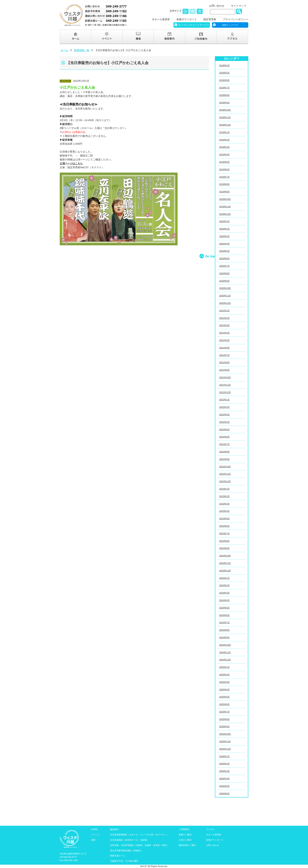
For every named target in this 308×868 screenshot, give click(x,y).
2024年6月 (224, 615)
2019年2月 (224, 140)
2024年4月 (224, 600)
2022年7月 (224, 444)
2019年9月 (224, 192)
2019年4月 (224, 154)
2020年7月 (224, 266)
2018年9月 (224, 103)
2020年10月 (225, 288)
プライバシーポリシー (236, 19)
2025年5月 (224, 697)
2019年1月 (224, 132)
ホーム (65, 50)
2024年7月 (224, 622)
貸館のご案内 (185, 835)
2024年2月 (224, 585)
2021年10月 (225, 377)
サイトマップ (239, 6)
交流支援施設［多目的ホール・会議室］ (129, 840)
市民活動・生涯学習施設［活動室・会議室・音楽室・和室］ (139, 845)
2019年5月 (224, 162)
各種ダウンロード (187, 19)
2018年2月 (224, 65)
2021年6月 (224, 348)
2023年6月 (224, 526)
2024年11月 (225, 652)
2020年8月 (224, 273)
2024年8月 (224, 630)
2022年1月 (224, 400)
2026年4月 (224, 779)
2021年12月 (225, 392)
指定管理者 (210, 19)
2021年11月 (225, 385)
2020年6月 (224, 258)
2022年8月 (224, 452)
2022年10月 (225, 467)
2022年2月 (224, 407)
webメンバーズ (230, 25)
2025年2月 (224, 675)
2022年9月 (224, 459)
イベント (95, 835)
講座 (93, 840)
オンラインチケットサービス (194, 25)
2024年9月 (224, 637)
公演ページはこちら (71, 163)
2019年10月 (225, 199)
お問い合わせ (217, 6)
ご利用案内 (184, 829)
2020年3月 (224, 236)
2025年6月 (224, 704)
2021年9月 (224, 370)
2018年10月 (225, 110)
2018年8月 (224, 95)
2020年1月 (224, 221)
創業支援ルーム (118, 856)
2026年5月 (224, 786)
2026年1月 (224, 756)
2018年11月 (225, 117)
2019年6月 (224, 169)
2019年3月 (224, 147)
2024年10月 (225, 645)
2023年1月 (224, 489)
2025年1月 (224, 667)
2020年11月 (225, 296)
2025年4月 (224, 690)
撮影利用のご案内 (187, 845)
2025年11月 (225, 741)
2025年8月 (224, 719)
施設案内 (114, 829)
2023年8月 (224, 541)
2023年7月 (224, 533)
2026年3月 (224, 771)
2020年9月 (224, 281)
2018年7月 (224, 88)
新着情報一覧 (82, 50)
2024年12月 (225, 660)
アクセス (210, 829)
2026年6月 (224, 794)
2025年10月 (225, 734)
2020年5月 (224, 251)
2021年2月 (224, 318)
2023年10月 (225, 556)
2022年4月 (224, 422)
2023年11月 (225, 563)
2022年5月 (224, 429)
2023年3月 (224, 504)
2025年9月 (224, 726)
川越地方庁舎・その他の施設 (124, 861)
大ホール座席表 (161, 19)
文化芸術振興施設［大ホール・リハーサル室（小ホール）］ (139, 835)
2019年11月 (225, 207)
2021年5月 (224, 340)
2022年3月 (224, 415)
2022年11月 (225, 474)
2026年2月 (224, 764)
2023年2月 (224, 496)
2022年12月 (225, 481)
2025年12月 (225, 749)
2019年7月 (224, 177)
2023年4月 (224, 511)
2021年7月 (224, 355)
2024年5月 (224, 608)
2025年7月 (224, 712)
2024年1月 (224, 578)
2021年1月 (224, 311)
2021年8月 (224, 362)
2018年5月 (224, 73)
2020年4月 (224, 244)
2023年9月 (224, 548)
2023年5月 (224, 519)
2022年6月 (224, 437)
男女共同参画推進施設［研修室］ (126, 851)
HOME (94, 829)
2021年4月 (224, 333)
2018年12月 (225, 125)
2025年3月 (224, 682)
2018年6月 (224, 80)
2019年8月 (224, 184)
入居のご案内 (185, 840)
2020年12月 (225, 303)
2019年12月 (225, 214)
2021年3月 (224, 325)
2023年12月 (225, 571)
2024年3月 (224, 593)
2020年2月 (224, 229)
